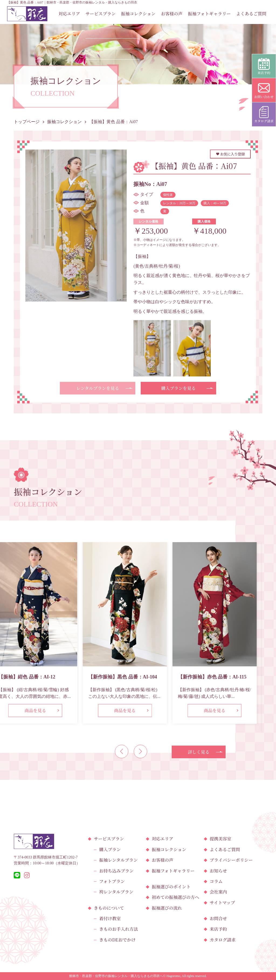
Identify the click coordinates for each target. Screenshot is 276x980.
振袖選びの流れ (167, 908)
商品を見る (35, 710)
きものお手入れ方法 (119, 929)
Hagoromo (173, 976)
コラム (216, 881)
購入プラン (110, 849)
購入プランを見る (178, 388)
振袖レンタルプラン (118, 860)
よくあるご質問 (251, 14)
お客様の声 (172, 14)
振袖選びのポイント (171, 887)
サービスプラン (101, 14)
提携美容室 (220, 839)
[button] (122, 752)
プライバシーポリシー (231, 860)
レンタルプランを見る (98, 388)
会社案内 (218, 892)
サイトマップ (222, 903)
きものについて (109, 908)
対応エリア (69, 14)
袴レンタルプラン (116, 892)
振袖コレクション (138, 14)
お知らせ (218, 871)
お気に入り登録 (230, 154)
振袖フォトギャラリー (209, 14)
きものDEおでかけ (117, 940)
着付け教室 (110, 918)
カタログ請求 (223, 940)
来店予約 (218, 929)
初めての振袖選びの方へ (175, 897)
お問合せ (218, 918)
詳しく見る (199, 752)
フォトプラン (112, 881)
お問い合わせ (264, 90)
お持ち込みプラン (116, 871)
